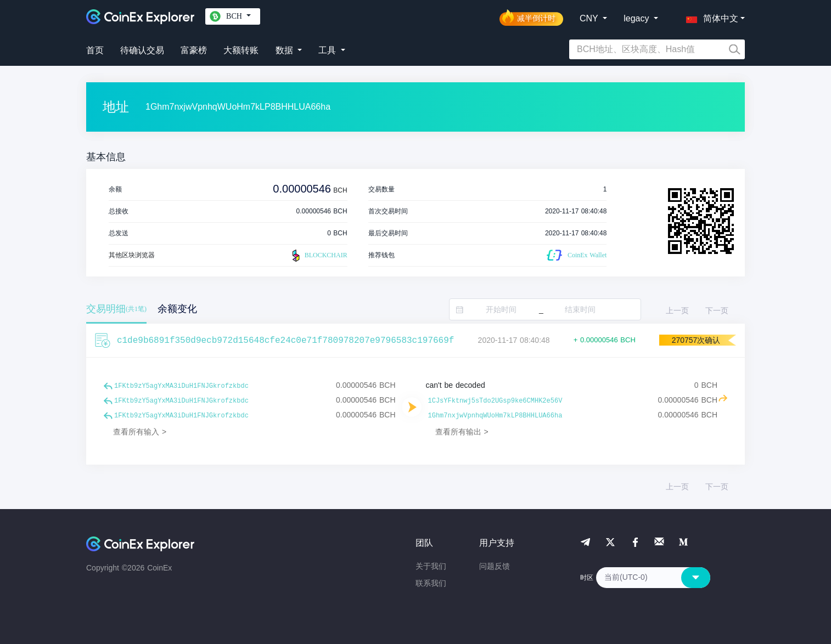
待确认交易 (142, 50)
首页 (95, 50)
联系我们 (431, 583)
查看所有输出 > (462, 432)
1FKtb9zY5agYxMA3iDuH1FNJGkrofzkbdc (181, 386)
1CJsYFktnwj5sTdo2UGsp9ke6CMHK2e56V (495, 401)
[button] (710, 16)
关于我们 (431, 566)
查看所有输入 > (140, 432)
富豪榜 (194, 50)
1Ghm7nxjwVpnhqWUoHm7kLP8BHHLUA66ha (495, 416)
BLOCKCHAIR (318, 256)
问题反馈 (495, 566)
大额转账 (241, 50)
